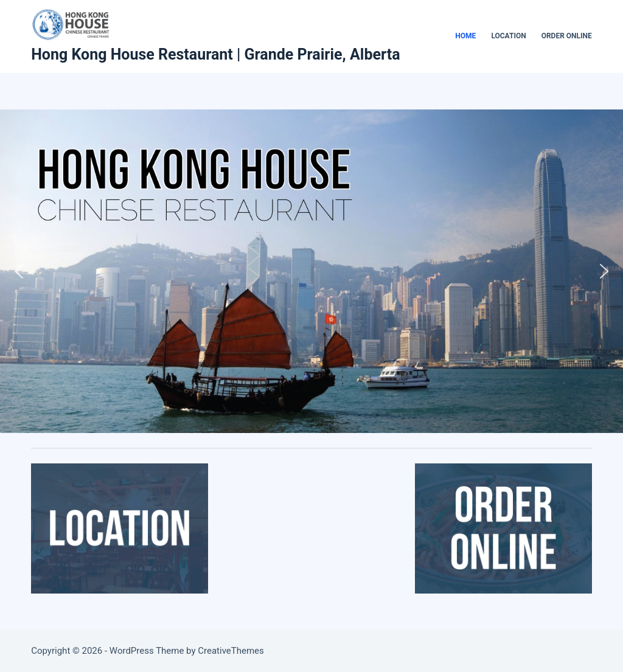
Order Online (567, 36)
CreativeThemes (231, 651)
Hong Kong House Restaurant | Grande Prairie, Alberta (215, 54)
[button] (19, 271)
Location (508, 36)
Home (465, 36)
